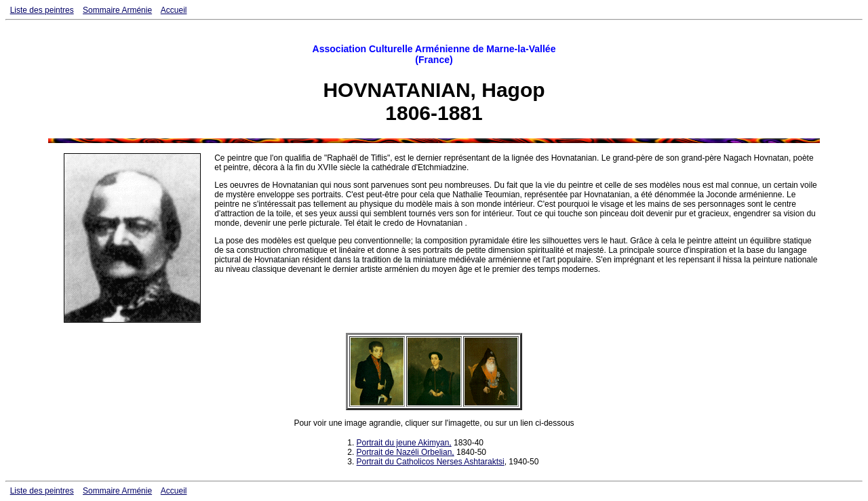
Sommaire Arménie (117, 10)
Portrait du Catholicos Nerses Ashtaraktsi (431, 462)
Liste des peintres (42, 10)
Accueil (174, 10)
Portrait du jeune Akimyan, (404, 443)
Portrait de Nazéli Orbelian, (406, 452)
